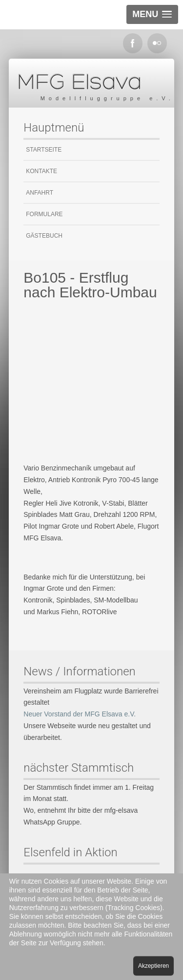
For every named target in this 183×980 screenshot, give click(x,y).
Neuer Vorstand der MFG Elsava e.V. (80, 714)
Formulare (44, 214)
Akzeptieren (153, 966)
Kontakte (41, 171)
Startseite (44, 150)
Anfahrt (40, 193)
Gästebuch (44, 236)
